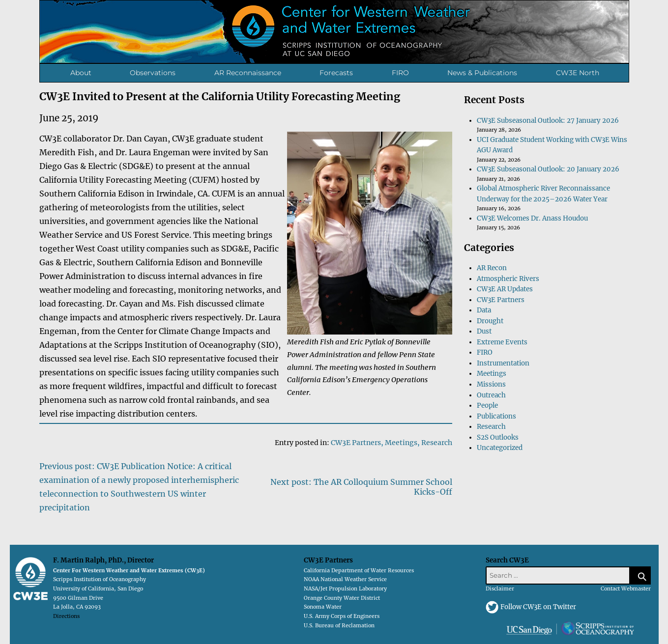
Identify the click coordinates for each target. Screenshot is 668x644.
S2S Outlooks (498, 437)
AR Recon (492, 268)
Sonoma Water (323, 607)
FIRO (400, 73)
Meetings (401, 443)
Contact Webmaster (626, 589)
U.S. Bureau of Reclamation (339, 626)
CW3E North (578, 73)
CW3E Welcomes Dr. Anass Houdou (532, 218)
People (487, 406)
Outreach (491, 395)
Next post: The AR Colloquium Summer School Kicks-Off (361, 487)
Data (484, 310)
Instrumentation (503, 363)
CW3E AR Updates (505, 289)
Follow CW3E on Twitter (538, 607)
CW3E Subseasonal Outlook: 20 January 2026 (548, 169)
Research (437, 443)
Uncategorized (500, 448)
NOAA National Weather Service (345, 579)
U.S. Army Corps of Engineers (342, 616)
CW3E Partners (356, 443)
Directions (66, 616)
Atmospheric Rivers (508, 279)
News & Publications (482, 73)
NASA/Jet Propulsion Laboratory (345, 589)
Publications (496, 416)
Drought (490, 321)
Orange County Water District (342, 598)
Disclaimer (500, 589)
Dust (484, 331)
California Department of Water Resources (359, 571)
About (81, 73)
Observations (153, 73)
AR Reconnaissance (248, 73)
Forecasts (336, 73)
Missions (491, 384)
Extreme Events (502, 342)
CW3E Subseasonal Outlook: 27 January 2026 (548, 121)
